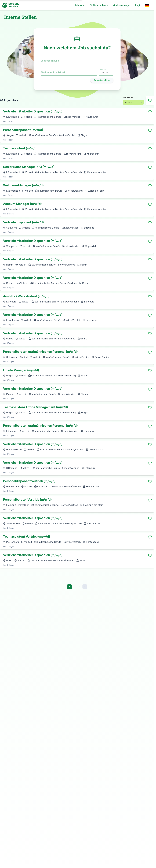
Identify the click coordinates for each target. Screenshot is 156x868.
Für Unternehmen (99, 5)
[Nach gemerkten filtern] (150, 101)
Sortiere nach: (129, 97)
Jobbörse (80, 5)
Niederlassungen (122, 5)
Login (138, 5)
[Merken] (150, 112)
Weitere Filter (102, 80)
